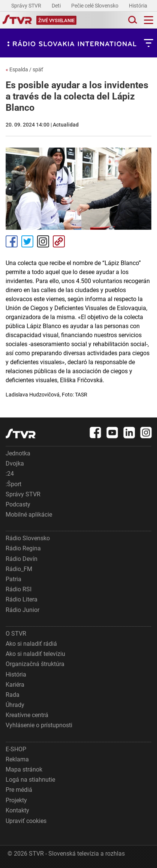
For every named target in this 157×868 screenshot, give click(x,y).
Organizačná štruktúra (35, 664)
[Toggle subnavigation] (149, 43)
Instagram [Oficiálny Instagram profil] (43, 241)
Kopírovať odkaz (59, 241)
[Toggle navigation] (149, 20)
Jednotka (18, 453)
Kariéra (15, 685)
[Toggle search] (132, 20)
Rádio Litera (22, 599)
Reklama (17, 759)
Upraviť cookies (26, 821)
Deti (57, 6)
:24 (10, 474)
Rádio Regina (23, 548)
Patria (13, 579)
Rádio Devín (22, 559)
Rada (13, 695)
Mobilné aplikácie (29, 515)
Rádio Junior (22, 610)
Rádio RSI (19, 589)
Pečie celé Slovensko (95, 6)
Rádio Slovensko (28, 538)
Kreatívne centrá (27, 715)
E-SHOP (16, 749)
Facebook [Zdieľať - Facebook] (12, 241)
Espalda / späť (24, 69)
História (139, 6)
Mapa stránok (24, 769)
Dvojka (15, 463)
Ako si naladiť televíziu (35, 654)
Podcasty (18, 504)
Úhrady (15, 705)
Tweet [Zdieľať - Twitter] (27, 241)
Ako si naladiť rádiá (31, 644)
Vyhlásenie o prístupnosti (39, 725)
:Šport (13, 484)
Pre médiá (19, 790)
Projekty (16, 800)
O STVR (16, 634)
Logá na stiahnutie (30, 780)
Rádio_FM (19, 569)
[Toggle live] (56, 20)
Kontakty (17, 810)
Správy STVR (27, 6)
